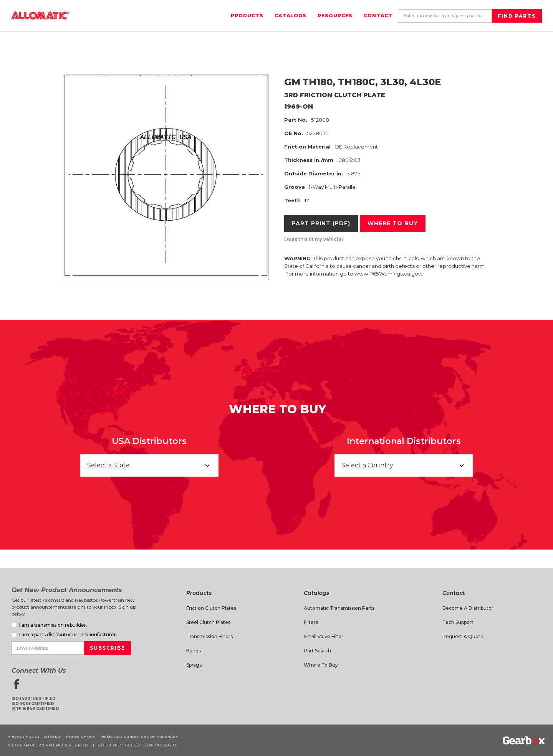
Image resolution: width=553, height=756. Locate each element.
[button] (149, 465)
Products (247, 16)
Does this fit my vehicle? (314, 239)
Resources (335, 16)
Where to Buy (321, 665)
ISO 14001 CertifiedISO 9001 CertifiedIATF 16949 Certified (35, 704)
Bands (194, 651)
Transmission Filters (209, 636)
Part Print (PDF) (321, 223)
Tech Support (458, 622)
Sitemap (52, 737)
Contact (378, 16)
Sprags (194, 665)
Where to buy (393, 223)
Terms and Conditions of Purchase (138, 737)
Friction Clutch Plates (211, 608)
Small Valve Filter (324, 636)
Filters (311, 622)
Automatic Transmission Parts (339, 608)
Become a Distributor (468, 608)
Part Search (317, 651)
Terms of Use (80, 737)
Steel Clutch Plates (208, 622)
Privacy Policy (24, 737)
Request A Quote (463, 636)
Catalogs (291, 16)
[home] (40, 16)
